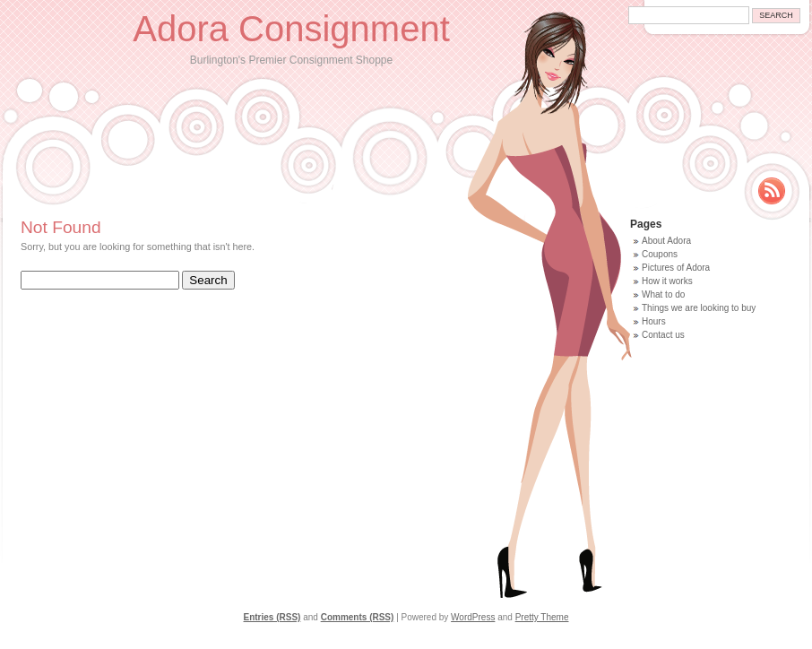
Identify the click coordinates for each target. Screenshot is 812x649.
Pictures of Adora (676, 268)
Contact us (663, 335)
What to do (663, 294)
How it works (667, 281)
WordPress (473, 617)
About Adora (666, 241)
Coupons (660, 254)
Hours (654, 321)
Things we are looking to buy (699, 308)
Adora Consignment (291, 29)
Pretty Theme (542, 617)
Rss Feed (772, 191)
